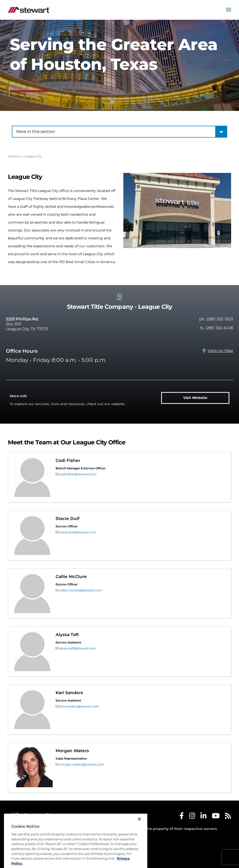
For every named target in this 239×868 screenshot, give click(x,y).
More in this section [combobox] (36, 132)
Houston (14, 156)
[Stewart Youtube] (216, 817)
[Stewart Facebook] (182, 817)
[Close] (139, 828)
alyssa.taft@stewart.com (76, 648)
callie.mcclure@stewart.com (79, 590)
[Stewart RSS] (228, 817)
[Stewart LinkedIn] (204, 817)
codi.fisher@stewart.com (76, 474)
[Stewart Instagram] (192, 817)
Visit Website (195, 398)
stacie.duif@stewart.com (76, 532)
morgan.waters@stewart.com (80, 764)
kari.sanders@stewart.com (77, 706)
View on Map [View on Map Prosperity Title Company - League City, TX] (220, 351)
